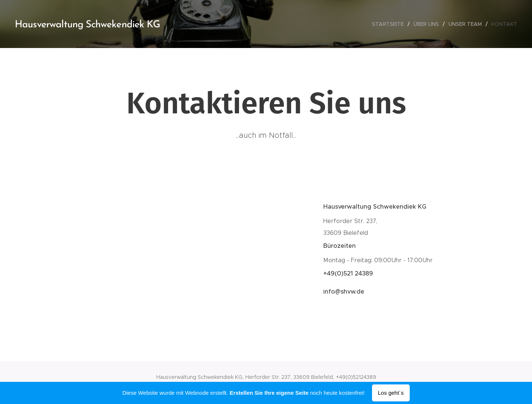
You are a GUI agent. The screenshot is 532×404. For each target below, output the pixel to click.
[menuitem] (390, 24)
